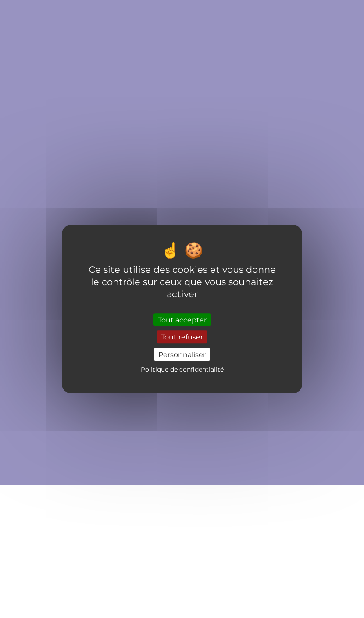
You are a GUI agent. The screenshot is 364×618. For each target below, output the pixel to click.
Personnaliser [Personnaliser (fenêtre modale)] (182, 354)
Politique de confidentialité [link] (182, 369)
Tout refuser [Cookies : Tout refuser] (182, 337)
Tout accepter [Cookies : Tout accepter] (182, 320)
